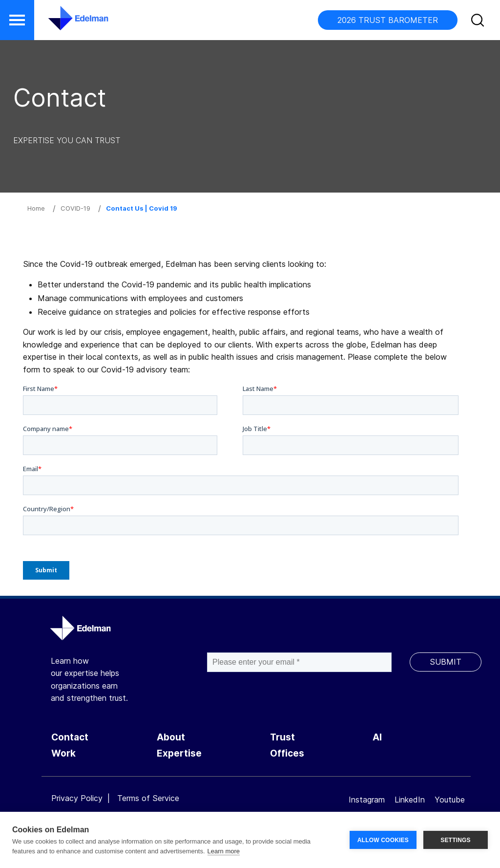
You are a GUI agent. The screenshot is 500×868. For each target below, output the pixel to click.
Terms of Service (148, 798)
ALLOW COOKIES (383, 840)
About (171, 737)
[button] (17, 20)
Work (63, 753)
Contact (70, 737)
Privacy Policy (77, 798)
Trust (282, 737)
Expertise (179, 753)
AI (377, 737)
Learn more (224, 851)
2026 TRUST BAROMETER (388, 20)
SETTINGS (456, 840)
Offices (287, 753)
